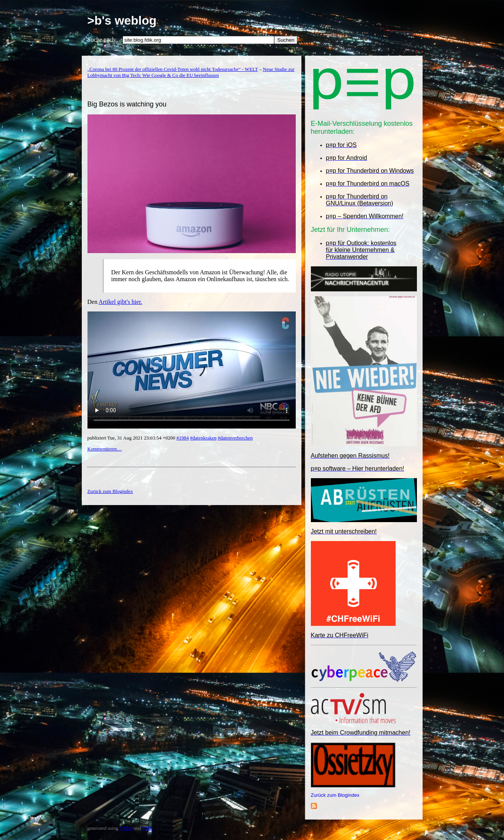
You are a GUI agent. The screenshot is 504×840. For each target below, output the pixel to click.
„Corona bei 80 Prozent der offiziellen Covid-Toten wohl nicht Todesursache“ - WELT (173, 69)
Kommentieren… (105, 449)
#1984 (183, 438)
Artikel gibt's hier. (120, 302)
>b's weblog (122, 20)
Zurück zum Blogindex (335, 795)
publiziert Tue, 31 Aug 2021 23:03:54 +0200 (132, 438)
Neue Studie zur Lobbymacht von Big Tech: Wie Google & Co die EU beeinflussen (191, 72)
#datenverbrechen (235, 438)
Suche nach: (102, 40)
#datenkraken (203, 438)
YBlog (126, 828)
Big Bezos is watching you (127, 104)
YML (147, 828)
